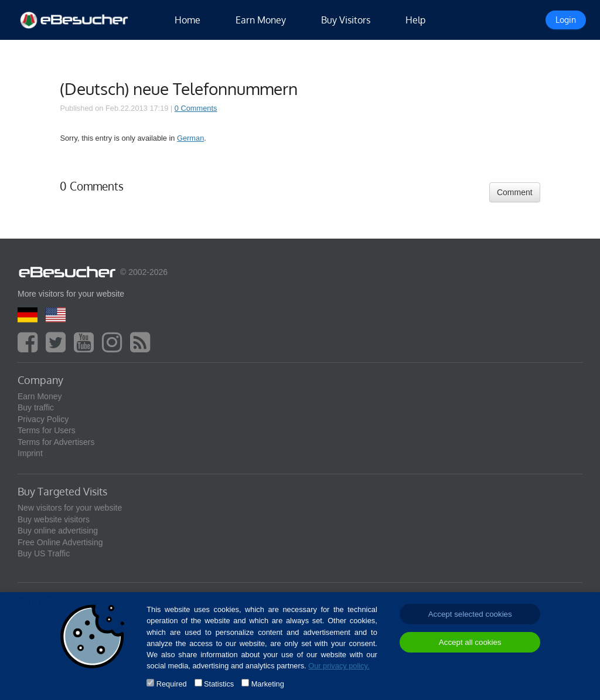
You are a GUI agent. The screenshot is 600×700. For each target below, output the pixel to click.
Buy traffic (36, 407)
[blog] (143, 348)
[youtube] (87, 348)
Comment (515, 192)
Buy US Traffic (44, 553)
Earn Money (261, 20)
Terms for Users (47, 430)
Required (172, 684)
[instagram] (115, 348)
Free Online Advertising (60, 542)
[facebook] (30, 348)
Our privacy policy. (339, 666)
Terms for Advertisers (56, 442)
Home (187, 20)
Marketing (268, 684)
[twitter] (59, 348)
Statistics (219, 684)
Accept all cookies (470, 642)
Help (415, 20)
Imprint (30, 453)
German (190, 138)
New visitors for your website (70, 508)
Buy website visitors (54, 519)
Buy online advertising (58, 531)
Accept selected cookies (470, 614)
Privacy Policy (43, 419)
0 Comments (196, 108)
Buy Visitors (346, 20)
